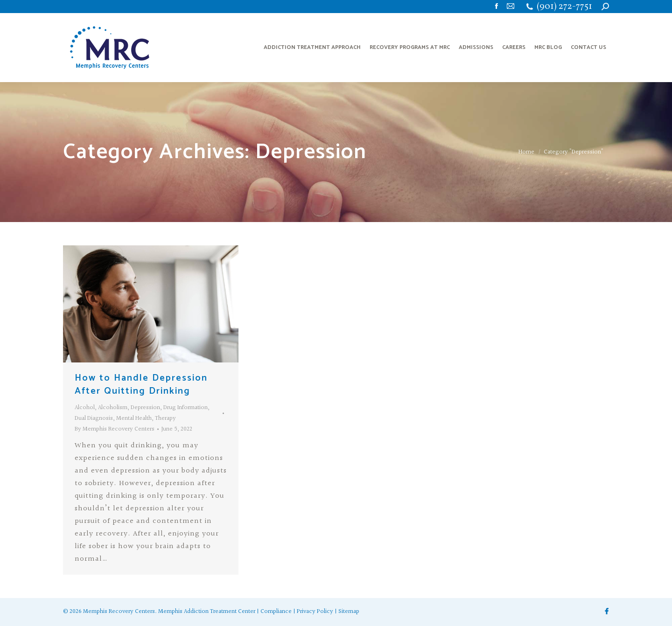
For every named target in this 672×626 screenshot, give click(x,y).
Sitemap (349, 612)
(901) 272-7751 (564, 7)
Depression (145, 408)
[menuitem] (312, 48)
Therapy (165, 418)
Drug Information (185, 408)
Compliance (276, 612)
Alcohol (85, 408)
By (115, 429)
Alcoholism (113, 408)
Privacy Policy (315, 612)
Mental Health (134, 418)
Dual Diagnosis (94, 418)
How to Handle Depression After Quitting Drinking (141, 385)
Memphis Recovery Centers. (120, 612)
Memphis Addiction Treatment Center (207, 612)
